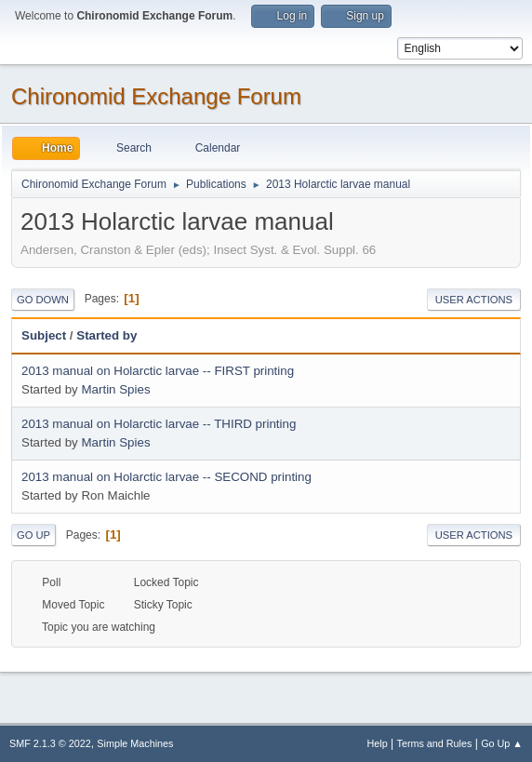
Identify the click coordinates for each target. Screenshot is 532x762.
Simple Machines (135, 743)
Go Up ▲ (502, 743)
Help (378, 743)
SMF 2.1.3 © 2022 (50, 743)
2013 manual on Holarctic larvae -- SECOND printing (166, 477)
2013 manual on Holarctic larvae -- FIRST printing (158, 371)
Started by (115, 335)
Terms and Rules (435, 743)
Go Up (33, 535)
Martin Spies (115, 389)
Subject (44, 335)
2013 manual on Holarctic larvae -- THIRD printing (159, 424)
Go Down (43, 300)
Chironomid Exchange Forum (156, 96)
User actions (474, 300)
